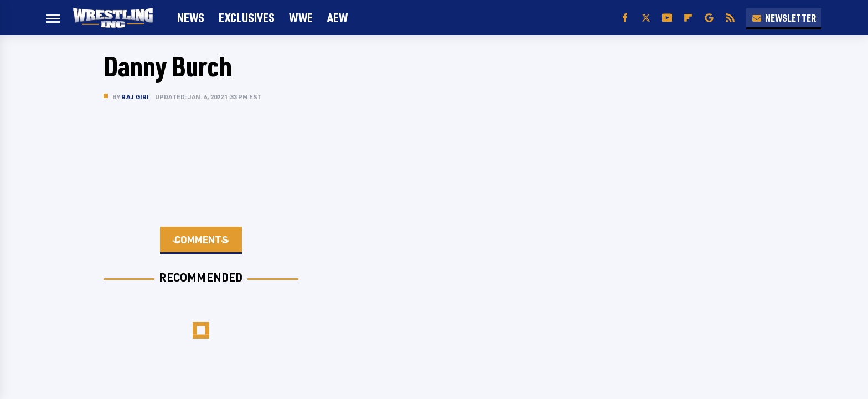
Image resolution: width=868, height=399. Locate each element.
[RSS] (730, 18)
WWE (301, 17)
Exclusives (247, 17)
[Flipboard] (688, 18)
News (191, 17)
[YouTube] (667, 18)
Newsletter (784, 18)
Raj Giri (135, 97)
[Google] (709, 18)
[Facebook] (625, 18)
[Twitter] (646, 18)
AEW (337, 17)
